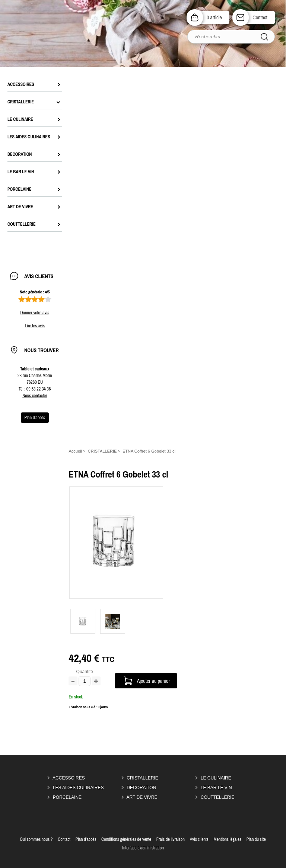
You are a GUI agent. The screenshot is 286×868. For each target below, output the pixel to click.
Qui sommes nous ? (36, 839)
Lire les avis (35, 326)
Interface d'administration (143, 848)
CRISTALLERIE (142, 778)
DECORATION (141, 788)
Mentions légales (228, 839)
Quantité (85, 672)
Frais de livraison (171, 839)
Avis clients (199, 839)
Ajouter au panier (153, 681)
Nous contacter (35, 396)
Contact (260, 17)
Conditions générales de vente (126, 839)
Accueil (75, 451)
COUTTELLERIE (218, 797)
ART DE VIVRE (142, 797)
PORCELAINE (67, 797)
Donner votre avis (35, 313)
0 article (214, 17)
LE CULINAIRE (216, 778)
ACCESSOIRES (69, 778)
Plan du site (256, 839)
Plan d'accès (86, 839)
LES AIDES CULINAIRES (78, 788)
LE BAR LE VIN (216, 788)
